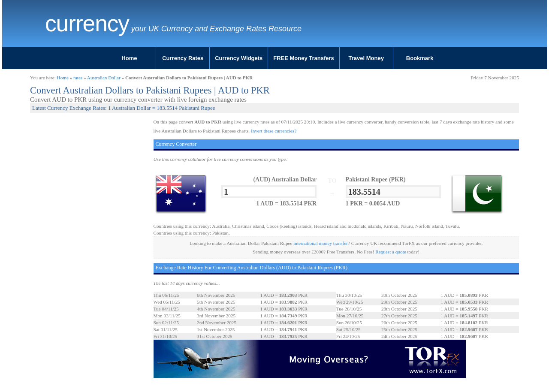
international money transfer (321, 243)
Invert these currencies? (274, 131)
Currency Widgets (239, 58)
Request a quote (391, 252)
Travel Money (366, 58)
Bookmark (420, 58)
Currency (87, 24)
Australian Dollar (104, 78)
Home (129, 58)
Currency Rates (183, 58)
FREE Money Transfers (304, 58)
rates (78, 78)
